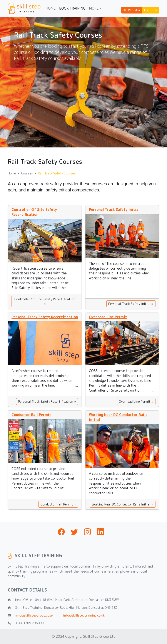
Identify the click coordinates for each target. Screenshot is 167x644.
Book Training (72, 8)
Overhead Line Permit (108, 317)
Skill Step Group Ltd (99, 636)
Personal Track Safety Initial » (131, 304)
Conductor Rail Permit (31, 415)
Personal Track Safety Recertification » (47, 401)
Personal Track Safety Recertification (45, 317)
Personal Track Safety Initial (114, 210)
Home (51, 8)
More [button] (94, 8)
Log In (151, 10)
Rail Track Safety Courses (57, 173)
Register (132, 10)
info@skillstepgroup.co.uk (34, 615)
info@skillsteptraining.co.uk (84, 615)
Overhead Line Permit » (136, 401)
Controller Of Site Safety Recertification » (45, 301)
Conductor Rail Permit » (58, 504)
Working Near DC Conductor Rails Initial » (123, 504)
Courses (27, 173)
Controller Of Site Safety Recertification (34, 212)
